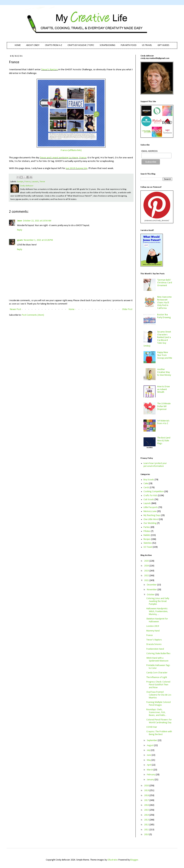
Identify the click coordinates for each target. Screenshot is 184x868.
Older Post (127, 309)
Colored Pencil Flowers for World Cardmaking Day (159, 721)
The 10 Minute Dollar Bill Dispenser (164, 406)
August (150, 745)
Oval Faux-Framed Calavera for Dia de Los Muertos (159, 695)
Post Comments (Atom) (33, 315)
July (149, 750)
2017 (147, 800)
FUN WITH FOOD (129, 45)
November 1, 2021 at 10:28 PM (38, 240)
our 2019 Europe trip (77, 168)
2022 (147, 576)
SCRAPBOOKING (107, 45)
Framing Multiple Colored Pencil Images (158, 704)
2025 (147, 561)
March (150, 770)
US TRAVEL (147, 45)
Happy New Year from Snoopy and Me (165, 355)
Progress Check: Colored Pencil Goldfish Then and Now (158, 685)
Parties (147, 527)
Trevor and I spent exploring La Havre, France (63, 158)
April (149, 765)
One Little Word (151, 519)
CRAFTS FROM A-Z (54, 45)
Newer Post (15, 309)
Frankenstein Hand (155, 649)
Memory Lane (150, 511)
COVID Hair (152, 727)
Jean (19, 221)
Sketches (148, 543)
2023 (147, 571)
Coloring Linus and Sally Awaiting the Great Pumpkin (158, 601)
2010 (147, 835)
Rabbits (147, 535)
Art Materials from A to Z (163, 422)
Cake (146, 484)
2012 (147, 825)
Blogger (134, 860)
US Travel (148, 547)
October (151, 595)
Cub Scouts (149, 500)
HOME (18, 45)
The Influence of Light (157, 677)
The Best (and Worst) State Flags (164, 441)
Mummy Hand (153, 631)
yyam (20, 240)
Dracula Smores (154, 644)
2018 (147, 796)
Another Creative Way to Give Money (164, 372)
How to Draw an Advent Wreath (164, 389)
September (152, 740)
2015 (147, 810)
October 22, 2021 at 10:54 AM (37, 221)
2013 (147, 820)
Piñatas (147, 531)
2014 (147, 815)
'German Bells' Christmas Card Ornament (165, 283)
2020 (147, 786)
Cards (146, 488)
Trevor (42, 182)
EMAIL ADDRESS (150, 151)
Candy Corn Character (157, 673)
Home (72, 309)
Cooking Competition (154, 492)
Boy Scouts (149, 480)
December (152, 585)
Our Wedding (150, 523)
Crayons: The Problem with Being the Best (159, 733)
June (149, 755)
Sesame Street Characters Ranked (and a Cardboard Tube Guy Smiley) (157, 339)
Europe (20, 182)
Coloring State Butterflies (158, 654)
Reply (20, 230)
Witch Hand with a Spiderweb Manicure (157, 659)
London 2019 (153, 626)
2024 (147, 566)
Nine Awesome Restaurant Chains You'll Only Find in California (164, 303)
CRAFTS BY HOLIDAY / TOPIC (81, 45)
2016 (147, 805)
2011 (147, 830)
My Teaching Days (152, 515)
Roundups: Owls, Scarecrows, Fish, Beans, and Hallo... (156, 712)
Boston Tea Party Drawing (164, 316)
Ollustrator (112, 860)
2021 (147, 580)
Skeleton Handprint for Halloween (157, 620)
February (151, 775)
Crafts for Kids (150, 496)
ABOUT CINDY (33, 45)
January (151, 780)
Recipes (147, 539)
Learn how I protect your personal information (155, 465)
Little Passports (151, 507)
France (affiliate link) (71, 150)
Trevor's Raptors (50, 70)
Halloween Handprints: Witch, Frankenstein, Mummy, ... (157, 612)
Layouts (35, 182)
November (152, 590)
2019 (147, 791)
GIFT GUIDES (163, 45)
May (149, 760)
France (28, 182)
